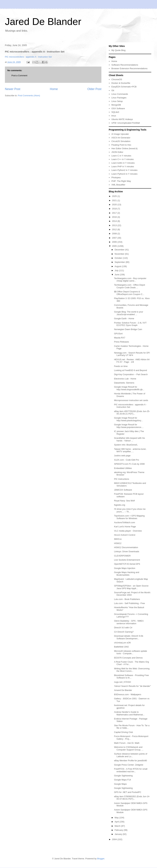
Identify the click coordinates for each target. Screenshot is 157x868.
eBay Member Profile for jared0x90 (130, 761)
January (119, 834)
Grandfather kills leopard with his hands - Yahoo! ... (129, 439)
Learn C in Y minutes (121, 156)
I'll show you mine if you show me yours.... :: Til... (130, 510)
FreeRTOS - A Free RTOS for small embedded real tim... (131, 770)
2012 (115, 229)
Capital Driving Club (123, 732)
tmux (114, 116)
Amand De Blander (123, 690)
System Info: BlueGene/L (126, 445)
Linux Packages (119, 98)
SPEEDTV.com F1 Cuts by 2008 (129, 464)
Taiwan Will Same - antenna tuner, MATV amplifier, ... (130, 450)
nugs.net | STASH (122, 682)
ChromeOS (117, 79)
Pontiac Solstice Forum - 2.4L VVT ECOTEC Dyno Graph (130, 324)
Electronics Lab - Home (125, 379)
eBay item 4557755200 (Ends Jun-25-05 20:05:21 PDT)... (132, 413)
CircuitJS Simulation (121, 141)
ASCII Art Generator (121, 138)
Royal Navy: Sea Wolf (124, 501)
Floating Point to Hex (121, 145)
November (120, 254)
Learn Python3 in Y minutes (124, 174)
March (118, 826)
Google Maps (120, 784)
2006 (115, 242)
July (117, 270)
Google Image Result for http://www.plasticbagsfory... (128, 419)
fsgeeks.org (119, 505)
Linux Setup (117, 101)
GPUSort (118, 334)
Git (113, 90)
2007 (115, 238)
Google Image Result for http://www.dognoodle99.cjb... (129, 388)
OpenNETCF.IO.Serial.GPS (127, 564)
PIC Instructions (122, 479)
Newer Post (13, 89)
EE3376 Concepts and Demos (128, 658)
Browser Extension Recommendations (129, 68)
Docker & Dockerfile (121, 83)
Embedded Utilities (123, 468)
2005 (115, 246)
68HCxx (118, 539)
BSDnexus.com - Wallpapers (128, 694)
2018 (115, 209)
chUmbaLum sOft (122, 643)
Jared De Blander (43, 22)
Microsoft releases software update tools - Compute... (131, 652)
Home (54, 89)
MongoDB (116, 105)
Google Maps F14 (122, 780)
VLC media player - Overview (128, 531)
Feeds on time (121, 366)
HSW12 (118, 543)
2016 (115, 217)
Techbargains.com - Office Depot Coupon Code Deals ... (129, 286)
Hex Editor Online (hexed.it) (124, 148)
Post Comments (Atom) (29, 96)
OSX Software (118, 108)
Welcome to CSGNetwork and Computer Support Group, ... (129, 748)
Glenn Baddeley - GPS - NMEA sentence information (129, 622)
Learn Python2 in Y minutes (124, 170)
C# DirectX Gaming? (124, 632)
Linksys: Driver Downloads (126, 551)
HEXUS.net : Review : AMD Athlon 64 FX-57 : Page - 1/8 (132, 361)
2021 (115, 200)
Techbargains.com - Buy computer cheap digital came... (130, 280)
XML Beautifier (118, 185)
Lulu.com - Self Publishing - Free (129, 603)
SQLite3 (115, 112)
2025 (115, 196)
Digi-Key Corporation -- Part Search (131, 374)
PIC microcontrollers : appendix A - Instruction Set (28, 57)
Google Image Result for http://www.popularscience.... (129, 426)
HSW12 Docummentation (126, 547)
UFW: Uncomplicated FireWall (126, 123)
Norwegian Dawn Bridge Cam (128, 329)
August (118, 266)
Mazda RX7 (120, 338)
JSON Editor (117, 152)
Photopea (116, 177)
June (117, 275)
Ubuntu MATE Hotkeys (122, 119)
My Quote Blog (118, 50)
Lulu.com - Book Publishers (127, 599)
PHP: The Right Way (121, 181)
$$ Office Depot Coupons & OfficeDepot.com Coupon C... (129, 293)
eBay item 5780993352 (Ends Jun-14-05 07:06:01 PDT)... (132, 798)
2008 (115, 234)
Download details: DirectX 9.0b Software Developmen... (129, 637)
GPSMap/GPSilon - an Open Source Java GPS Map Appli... (131, 587)
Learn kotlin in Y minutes (123, 163)
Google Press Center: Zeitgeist (129, 765)
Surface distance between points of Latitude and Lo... (131, 755)
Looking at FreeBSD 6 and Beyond (130, 370)
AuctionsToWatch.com (124, 522)
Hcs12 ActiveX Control (125, 535)
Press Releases (121, 342)
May (117, 818)
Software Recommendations (125, 65)
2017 (115, 213)
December (120, 250)
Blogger (101, 859)
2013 (115, 225)
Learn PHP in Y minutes (123, 167)
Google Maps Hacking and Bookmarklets (126, 574)
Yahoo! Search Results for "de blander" (132, 686)
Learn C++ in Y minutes (122, 159)
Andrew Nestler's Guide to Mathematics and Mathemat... (129, 713)
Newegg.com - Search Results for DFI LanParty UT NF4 (132, 354)
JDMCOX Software (123, 490)
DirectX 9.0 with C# (123, 628)
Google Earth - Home (124, 318)
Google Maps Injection (125, 568)
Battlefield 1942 (121, 647)
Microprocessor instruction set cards (131, 400)
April (117, 822)
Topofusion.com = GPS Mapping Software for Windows (129, 517)
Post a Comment (19, 76)
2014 (115, 221)
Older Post (94, 89)
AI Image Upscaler (120, 134)
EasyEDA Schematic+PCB (124, 87)
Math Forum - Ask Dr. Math (127, 743)
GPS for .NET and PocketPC (128, 792)
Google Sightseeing (123, 776)
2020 (115, 205)
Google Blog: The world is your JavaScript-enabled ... (129, 313)
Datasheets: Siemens (124, 383)
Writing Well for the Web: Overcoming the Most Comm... (132, 670)
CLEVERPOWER (122, 556)
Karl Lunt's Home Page (125, 527)
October (119, 258)
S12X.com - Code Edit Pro (126, 460)
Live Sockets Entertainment (127, 560)
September (120, 262)
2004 (115, 839)
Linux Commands (120, 94)
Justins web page (122, 456)
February (119, 830)
